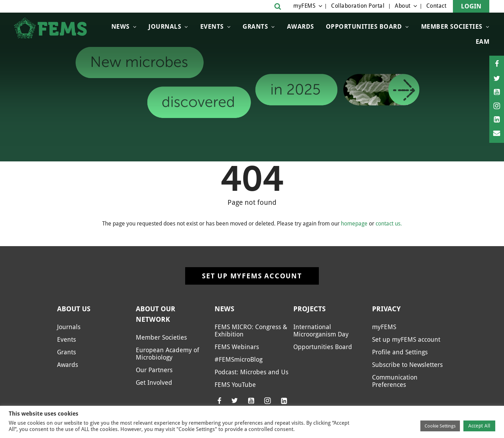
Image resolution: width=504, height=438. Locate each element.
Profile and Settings (400, 352)
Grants (255, 26)
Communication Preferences (395, 381)
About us (74, 309)
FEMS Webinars (237, 347)
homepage (354, 224)
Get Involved (154, 383)
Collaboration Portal (358, 6)
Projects (309, 309)
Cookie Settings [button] (440, 426)
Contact (436, 6)
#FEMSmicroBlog (239, 359)
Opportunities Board (364, 26)
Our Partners (154, 370)
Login (471, 6)
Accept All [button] (479, 426)
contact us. (389, 224)
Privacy (386, 309)
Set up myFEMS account (252, 276)
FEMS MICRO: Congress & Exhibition (251, 331)
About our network (156, 314)
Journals (165, 26)
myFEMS (304, 6)
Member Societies (452, 26)
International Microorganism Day (321, 331)
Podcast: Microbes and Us (251, 372)
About (403, 6)
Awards (300, 26)
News (120, 26)
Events (212, 26)
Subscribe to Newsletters (407, 365)
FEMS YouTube (235, 385)
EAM (483, 41)
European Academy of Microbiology (167, 354)
